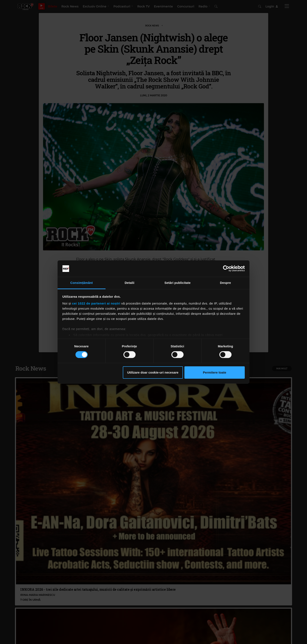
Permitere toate (215, 372)
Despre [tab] (225, 283)
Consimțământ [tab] (82, 283)
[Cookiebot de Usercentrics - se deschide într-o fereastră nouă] (226, 269)
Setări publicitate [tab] (177, 283)
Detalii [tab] (130, 283)
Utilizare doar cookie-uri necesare (153, 372)
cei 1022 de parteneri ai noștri (96, 303)
